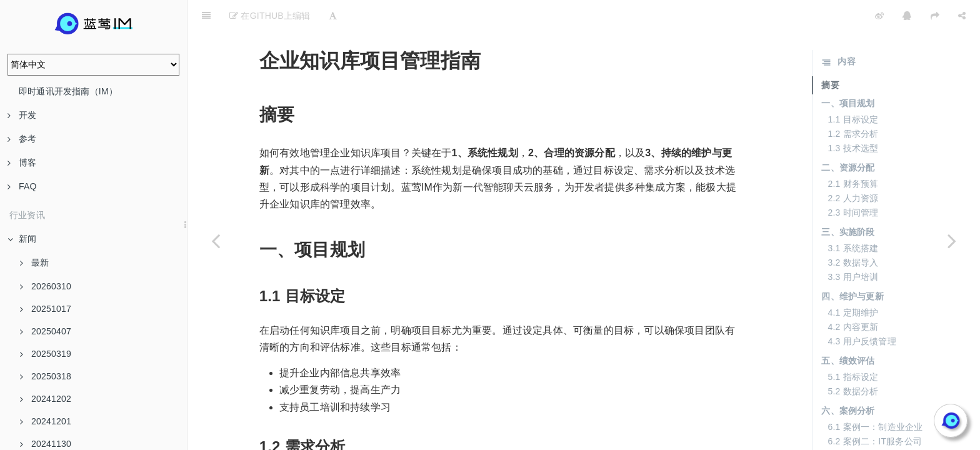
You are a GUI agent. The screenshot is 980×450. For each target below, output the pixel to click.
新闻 (22, 239)
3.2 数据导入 (853, 231)
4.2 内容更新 (853, 296)
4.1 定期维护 (853, 281)
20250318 (46, 376)
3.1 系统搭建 (853, 217)
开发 (22, 115)
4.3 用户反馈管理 (862, 310)
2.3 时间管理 (853, 181)
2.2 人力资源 (853, 167)
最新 (34, 262)
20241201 (46, 421)
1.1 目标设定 (853, 88)
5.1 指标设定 (853, 346)
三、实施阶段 (848, 201)
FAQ (22, 186)
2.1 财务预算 (853, 152)
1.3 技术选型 (853, 117)
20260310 (46, 286)
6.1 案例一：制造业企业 (875, 396)
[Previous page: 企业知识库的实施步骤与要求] (216, 241)
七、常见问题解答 (857, 429)
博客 (22, 162)
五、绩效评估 (848, 329)
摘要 (830, 54)
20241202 (46, 399)
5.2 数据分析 (853, 360)
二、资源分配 (848, 136)
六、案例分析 (848, 379)
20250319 (46, 354)
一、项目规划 (848, 72)
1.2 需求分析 (853, 102)
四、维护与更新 (852, 265)
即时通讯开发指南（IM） (68, 91)
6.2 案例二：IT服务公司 (875, 410)
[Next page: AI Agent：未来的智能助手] (952, 241)
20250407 (46, 331)
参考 (22, 139)
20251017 (46, 309)
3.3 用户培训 (853, 246)
